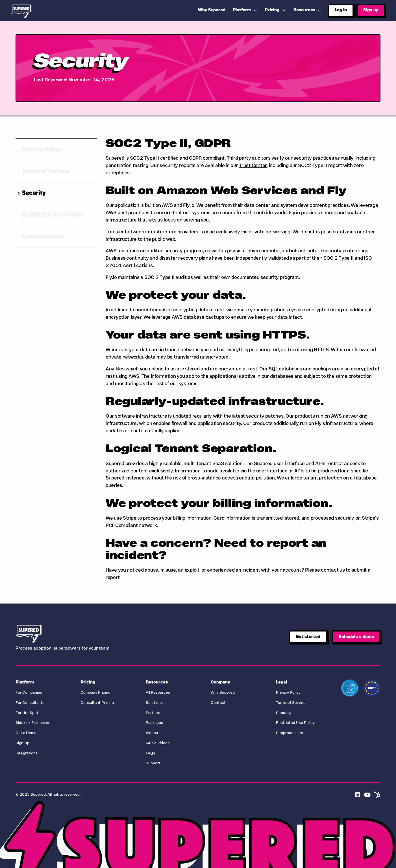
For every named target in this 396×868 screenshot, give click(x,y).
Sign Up (22, 743)
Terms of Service (291, 703)
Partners (154, 713)
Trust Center (253, 166)
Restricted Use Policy (295, 723)
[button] (246, 10)
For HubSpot (27, 713)
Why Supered (223, 693)
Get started (308, 637)
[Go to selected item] (56, 150)
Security (284, 713)
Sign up (371, 10)
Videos (152, 733)
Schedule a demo (356, 637)
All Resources (158, 693)
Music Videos (158, 743)
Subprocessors (290, 733)
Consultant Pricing (97, 703)
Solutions (154, 703)
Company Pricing (95, 693)
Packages (154, 723)
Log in (341, 10)
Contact (218, 703)
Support (153, 763)
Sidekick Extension (32, 723)
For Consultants (30, 703)
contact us (333, 570)
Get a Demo (26, 733)
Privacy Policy (288, 693)
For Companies (29, 693)
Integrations (27, 753)
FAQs (150, 753)
